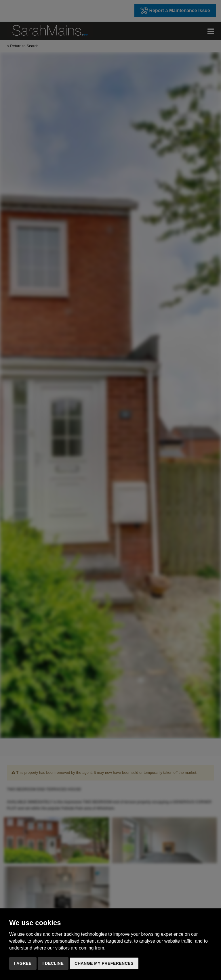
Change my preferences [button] (104, 963)
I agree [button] (23, 963)
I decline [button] (53, 963)
